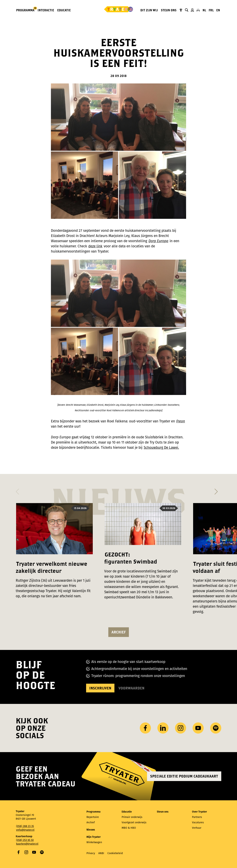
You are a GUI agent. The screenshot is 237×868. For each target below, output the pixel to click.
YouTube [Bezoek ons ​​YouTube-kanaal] (198, 728)
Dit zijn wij (149, 10)
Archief (119, 632)
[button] (17, 490)
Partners (197, 817)
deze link (95, 246)
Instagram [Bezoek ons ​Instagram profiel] (181, 728)
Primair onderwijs (132, 817)
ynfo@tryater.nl (25, 830)
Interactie (46, 10)
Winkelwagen (94, 842)
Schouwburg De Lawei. (161, 448)
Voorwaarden (131, 688)
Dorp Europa (158, 241)
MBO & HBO (129, 828)
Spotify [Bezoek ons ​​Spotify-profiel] (216, 728)
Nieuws (91, 830)
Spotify (42, 852)
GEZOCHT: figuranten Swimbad (131, 558)
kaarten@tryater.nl (27, 844)
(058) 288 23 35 (25, 826)
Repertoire (93, 817)
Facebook (19, 852)
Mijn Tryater (192, 10)
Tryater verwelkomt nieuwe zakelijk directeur (51, 567)
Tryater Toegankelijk (181, 10)
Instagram (26, 852)
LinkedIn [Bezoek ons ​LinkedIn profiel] (163, 728)
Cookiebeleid (115, 853)
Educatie (64, 10)
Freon (181, 421)
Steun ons (169, 10)
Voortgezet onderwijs (134, 822)
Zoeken (187, 10)
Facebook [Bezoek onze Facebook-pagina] (145, 728)
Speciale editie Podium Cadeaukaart (184, 776)
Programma (25, 10)
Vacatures (198, 822)
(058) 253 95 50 (25, 840)
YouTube (34, 852)
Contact (198, 10)
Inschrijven (100, 688)
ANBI (101, 853)
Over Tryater (200, 812)
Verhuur (197, 828)
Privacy (91, 853)
